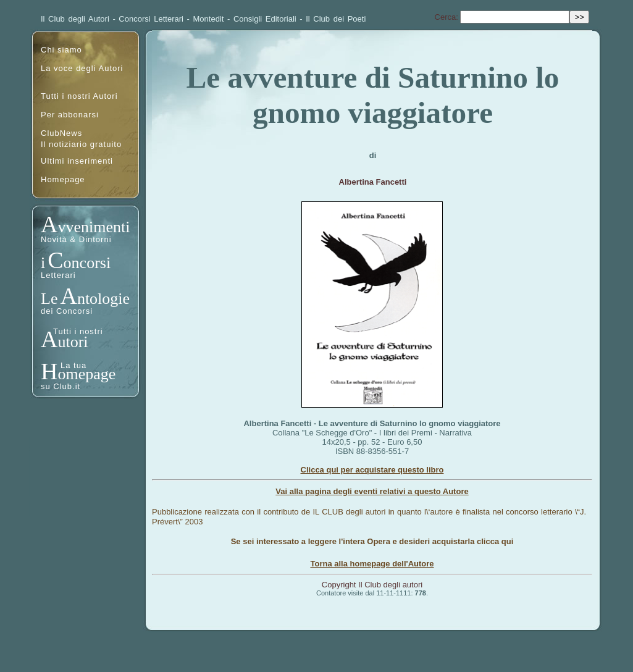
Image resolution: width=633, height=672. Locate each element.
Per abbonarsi (70, 115)
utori (73, 342)
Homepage (63, 179)
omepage (86, 374)
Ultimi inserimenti (77, 161)
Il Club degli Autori (75, 19)
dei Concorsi (67, 311)
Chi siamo (61, 50)
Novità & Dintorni (76, 239)
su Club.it (61, 386)
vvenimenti (94, 227)
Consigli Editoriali (265, 19)
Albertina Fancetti (373, 182)
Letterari (58, 275)
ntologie (103, 299)
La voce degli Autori (82, 68)
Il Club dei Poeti (336, 19)
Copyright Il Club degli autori (372, 585)
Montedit (209, 19)
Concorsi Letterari (151, 19)
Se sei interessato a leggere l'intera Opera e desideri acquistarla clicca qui (372, 541)
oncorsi (87, 263)
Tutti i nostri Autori (79, 96)
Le (49, 299)
